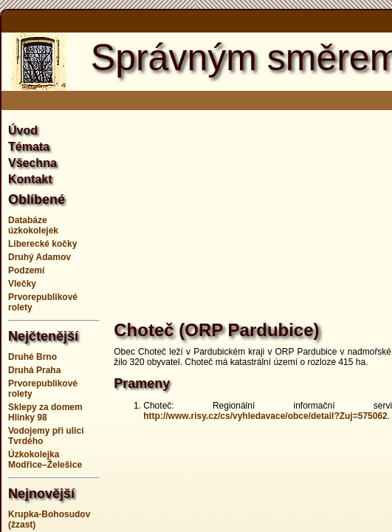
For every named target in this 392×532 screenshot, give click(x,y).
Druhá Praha (34, 370)
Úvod (23, 130)
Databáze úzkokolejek (33, 225)
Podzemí (26, 270)
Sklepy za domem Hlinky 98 (45, 412)
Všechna (32, 163)
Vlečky (22, 284)
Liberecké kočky (42, 244)
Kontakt (30, 179)
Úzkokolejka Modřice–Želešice (45, 460)
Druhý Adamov (39, 257)
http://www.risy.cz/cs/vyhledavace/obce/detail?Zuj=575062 (265, 416)
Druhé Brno (32, 357)
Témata (29, 147)
